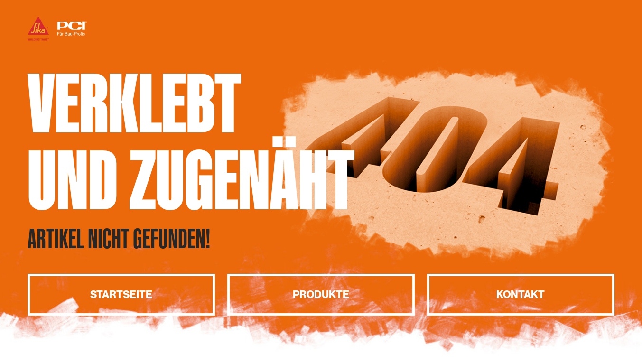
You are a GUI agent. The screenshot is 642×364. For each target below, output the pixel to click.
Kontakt (521, 294)
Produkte (321, 294)
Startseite (121, 294)
